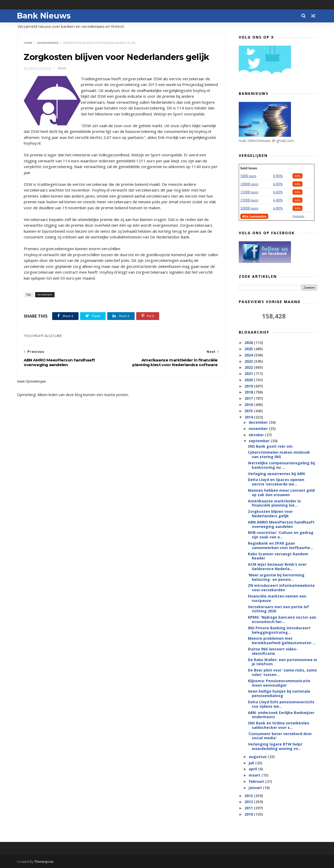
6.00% (278, 184)
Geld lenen (249, 168)
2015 (249, 411)
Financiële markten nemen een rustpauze (277, 598)
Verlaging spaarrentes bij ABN (276, 474)
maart (255, 775)
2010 (249, 814)
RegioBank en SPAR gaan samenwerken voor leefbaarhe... (281, 545)
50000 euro (249, 208)
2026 (249, 343)
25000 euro (249, 200)
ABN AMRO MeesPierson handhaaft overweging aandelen (281, 524)
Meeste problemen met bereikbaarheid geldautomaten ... (282, 641)
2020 (249, 380)
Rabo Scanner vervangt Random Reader (278, 556)
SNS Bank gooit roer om (270, 446)
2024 (249, 355)
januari (256, 788)
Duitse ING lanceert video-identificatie (273, 651)
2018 (249, 392)
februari (257, 781)
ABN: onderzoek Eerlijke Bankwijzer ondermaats (281, 715)
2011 (249, 808)
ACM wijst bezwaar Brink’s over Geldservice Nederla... (277, 567)
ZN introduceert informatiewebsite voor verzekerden (281, 588)
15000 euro (249, 192)
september (260, 441)
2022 (249, 367)
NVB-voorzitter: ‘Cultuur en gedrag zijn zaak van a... (281, 535)
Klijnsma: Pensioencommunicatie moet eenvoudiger (279, 683)
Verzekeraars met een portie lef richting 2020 (278, 609)
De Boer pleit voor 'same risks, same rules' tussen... (282, 672)
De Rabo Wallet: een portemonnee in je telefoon (282, 662)
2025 (249, 349)
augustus (258, 757)
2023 (249, 361)
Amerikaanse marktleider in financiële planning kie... (274, 503)
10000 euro (249, 184)
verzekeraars (48, 43)
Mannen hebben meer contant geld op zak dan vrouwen (281, 493)
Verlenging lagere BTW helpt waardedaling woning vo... (275, 746)
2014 (249, 417)
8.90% (278, 176)
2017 (249, 398)
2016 (249, 405)
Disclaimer (298, 216)
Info (297, 176)
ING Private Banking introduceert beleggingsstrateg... (279, 630)
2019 (249, 386)
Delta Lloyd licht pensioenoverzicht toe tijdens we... (281, 704)
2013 (249, 796)
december (259, 422)
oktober (257, 435)
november (259, 429)
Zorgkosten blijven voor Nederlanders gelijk (270, 514)
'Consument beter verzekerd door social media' (280, 736)
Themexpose (44, 862)
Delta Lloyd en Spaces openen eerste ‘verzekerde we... (276, 482)
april (253, 769)
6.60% (278, 192)
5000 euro (248, 176)
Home (28, 43)
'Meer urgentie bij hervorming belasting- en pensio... (276, 577)
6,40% (278, 200)
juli (252, 763)
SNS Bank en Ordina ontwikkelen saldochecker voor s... (279, 725)
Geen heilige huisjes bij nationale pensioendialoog (279, 693)
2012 (249, 802)
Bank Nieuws (44, 16)
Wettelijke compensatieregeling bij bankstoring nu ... (281, 465)
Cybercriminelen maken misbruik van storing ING (279, 454)
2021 (249, 374)
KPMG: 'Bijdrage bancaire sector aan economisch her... (282, 619)
